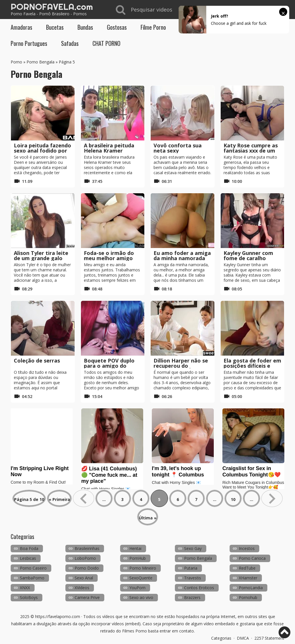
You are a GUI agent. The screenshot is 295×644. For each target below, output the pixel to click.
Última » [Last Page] (148, 518)
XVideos (82, 588)
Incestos (247, 548)
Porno (16, 62)
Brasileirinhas (87, 548)
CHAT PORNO (106, 43)
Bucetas (55, 27)
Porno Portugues (29, 43)
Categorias (221, 638)
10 (233, 499)
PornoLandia (251, 588)
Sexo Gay (193, 548)
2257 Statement (269, 638)
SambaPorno (32, 578)
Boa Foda (29, 548)
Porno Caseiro (33, 568)
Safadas (70, 43)
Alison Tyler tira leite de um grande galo (41, 256)
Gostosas (117, 27)
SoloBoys (29, 597)
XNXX (25, 588)
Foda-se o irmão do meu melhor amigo (109, 256)
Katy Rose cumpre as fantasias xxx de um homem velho (251, 151)
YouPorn (137, 588)
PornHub (138, 558)
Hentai (135, 548)
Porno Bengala (40, 62)
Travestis (193, 578)
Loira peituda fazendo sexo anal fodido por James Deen (42, 151)
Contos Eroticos (199, 588)
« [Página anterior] (84, 498)
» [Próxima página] (272, 498)
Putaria (191, 568)
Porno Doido (87, 568)
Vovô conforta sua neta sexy (178, 148)
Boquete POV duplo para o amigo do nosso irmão (109, 366)
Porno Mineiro (143, 568)
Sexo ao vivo (141, 597)
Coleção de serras (37, 361)
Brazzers (192, 597)
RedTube (247, 568)
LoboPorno (85, 558)
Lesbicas (28, 558)
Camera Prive (87, 597)
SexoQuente (141, 578)
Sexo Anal (84, 578)
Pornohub (248, 597)
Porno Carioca (252, 558)
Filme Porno (153, 27)
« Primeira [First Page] (59, 499)
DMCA (243, 638)
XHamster (248, 578)
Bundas (85, 27)
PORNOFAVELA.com (52, 7)
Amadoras (21, 27)
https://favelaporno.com (58, 616)
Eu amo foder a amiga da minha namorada (182, 256)
